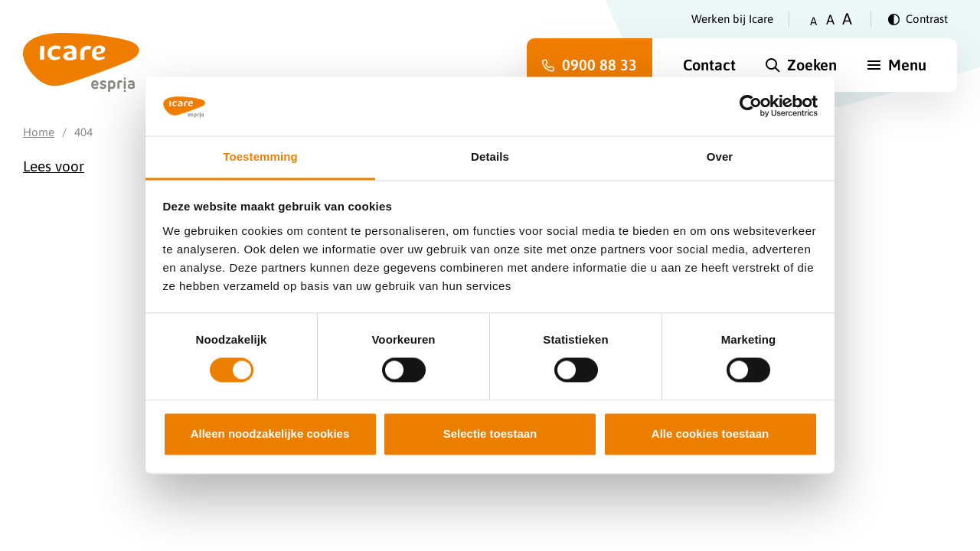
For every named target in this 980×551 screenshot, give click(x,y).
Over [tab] (720, 156)
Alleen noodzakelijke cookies (270, 434)
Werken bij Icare (732, 19)
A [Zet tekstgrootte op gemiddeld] (830, 20)
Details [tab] (490, 156)
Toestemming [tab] (260, 156)
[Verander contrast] (918, 19)
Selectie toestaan (490, 434)
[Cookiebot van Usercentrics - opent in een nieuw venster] (751, 106)
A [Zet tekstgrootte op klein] (813, 21)
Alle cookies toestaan (710, 434)
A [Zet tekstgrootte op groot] (847, 19)
